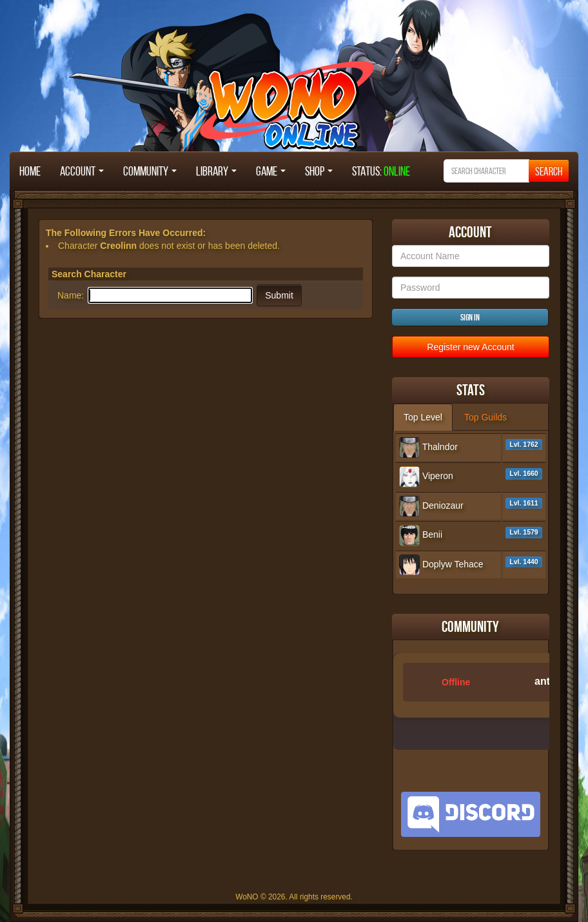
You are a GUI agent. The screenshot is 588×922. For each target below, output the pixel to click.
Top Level (423, 417)
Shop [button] (319, 171)
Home (30, 171)
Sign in (470, 317)
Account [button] (82, 171)
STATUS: (381, 171)
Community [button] (150, 171)
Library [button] (216, 171)
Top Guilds (485, 417)
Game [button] (271, 171)
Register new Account (470, 347)
